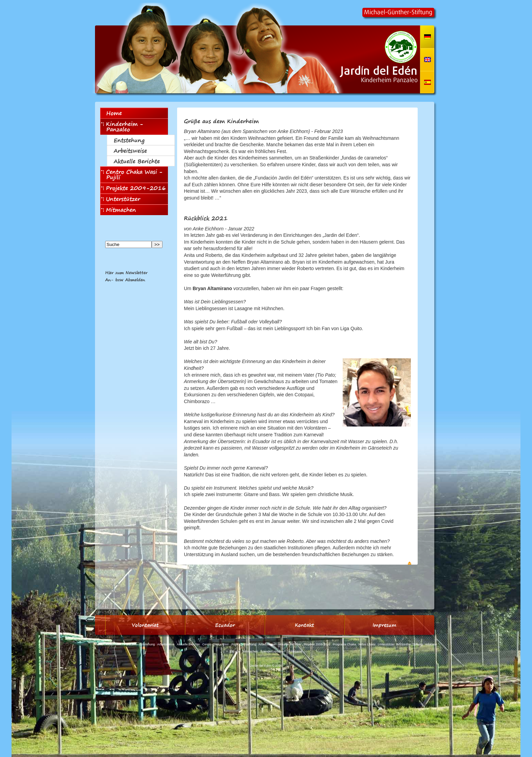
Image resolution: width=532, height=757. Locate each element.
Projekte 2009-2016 (134, 188)
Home (114, 113)
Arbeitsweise (130, 151)
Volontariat (295, 651)
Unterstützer (121, 199)
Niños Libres (367, 644)
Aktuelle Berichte (137, 161)
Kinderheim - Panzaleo (122, 127)
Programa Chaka (344, 644)
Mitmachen (119, 210)
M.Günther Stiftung (410, 644)
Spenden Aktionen (273, 651)
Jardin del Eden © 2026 (266, 666)
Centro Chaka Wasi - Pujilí (132, 174)
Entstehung (129, 140)
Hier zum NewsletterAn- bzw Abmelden (126, 276)
